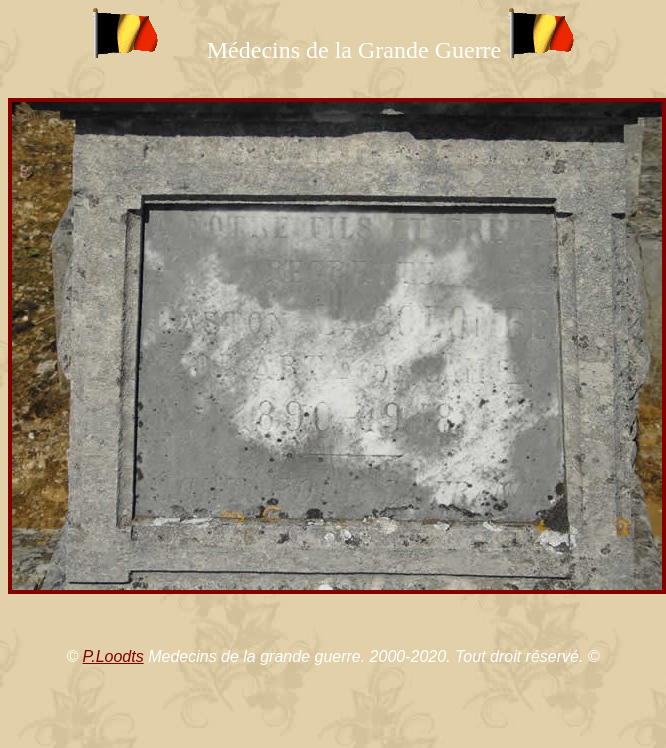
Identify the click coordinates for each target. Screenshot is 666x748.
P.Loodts (113, 656)
